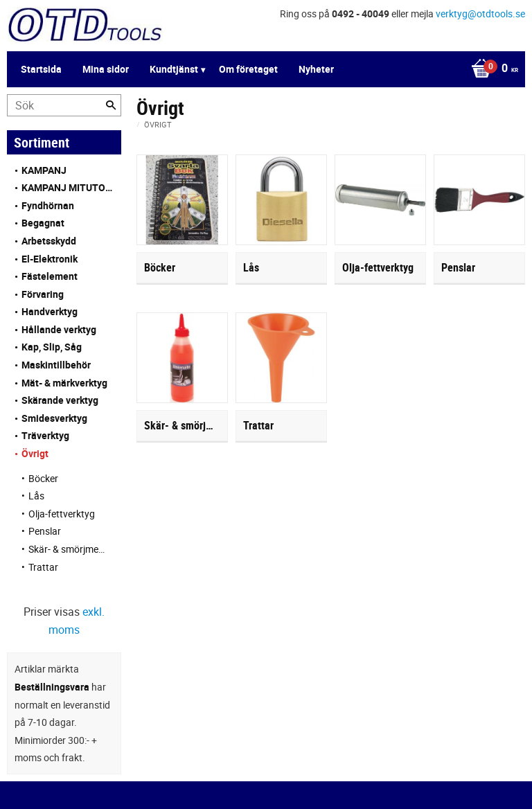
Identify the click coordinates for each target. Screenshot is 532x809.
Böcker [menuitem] (43, 478)
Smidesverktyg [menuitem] (54, 418)
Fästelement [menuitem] (50, 276)
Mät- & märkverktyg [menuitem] (64, 383)
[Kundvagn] (263, 69)
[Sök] (111, 105)
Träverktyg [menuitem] (45, 435)
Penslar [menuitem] (45, 531)
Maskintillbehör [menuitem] (56, 365)
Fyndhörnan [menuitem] (48, 205)
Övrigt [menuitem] (35, 453)
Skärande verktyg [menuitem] (60, 400)
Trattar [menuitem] (43, 567)
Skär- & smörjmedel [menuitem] (68, 549)
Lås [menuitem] (36, 496)
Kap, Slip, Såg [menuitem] (52, 347)
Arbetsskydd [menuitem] (49, 241)
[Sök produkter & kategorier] (64, 105)
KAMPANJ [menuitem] (44, 170)
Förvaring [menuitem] (43, 294)
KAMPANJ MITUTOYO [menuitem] (68, 187)
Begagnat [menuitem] (43, 223)
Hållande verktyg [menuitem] (59, 329)
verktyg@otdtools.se (480, 14)
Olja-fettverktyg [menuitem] (62, 514)
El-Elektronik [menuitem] (50, 259)
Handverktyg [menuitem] (50, 311)
